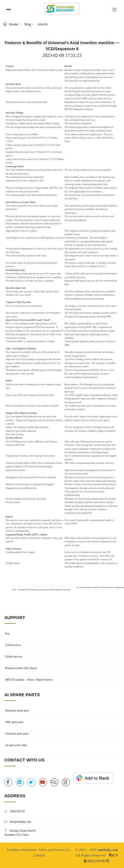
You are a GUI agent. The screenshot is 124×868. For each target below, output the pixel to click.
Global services (14, 656)
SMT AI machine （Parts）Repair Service (29, 680)
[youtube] (43, 782)
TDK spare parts (14, 722)
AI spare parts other (16, 745)
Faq (7, 633)
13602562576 (17, 811)
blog (28, 24)
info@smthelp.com (20, 822)
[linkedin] (20, 782)
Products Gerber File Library (21, 668)
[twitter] (31, 782)
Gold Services (13, 645)
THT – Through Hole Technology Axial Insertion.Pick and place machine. (41, 589)
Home (13, 24)
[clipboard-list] (54, 782)
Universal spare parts (17, 734)
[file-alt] (66, 782)
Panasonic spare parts (17, 710)
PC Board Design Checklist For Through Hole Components (100, 587)
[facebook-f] (8, 782)
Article (42, 24)
